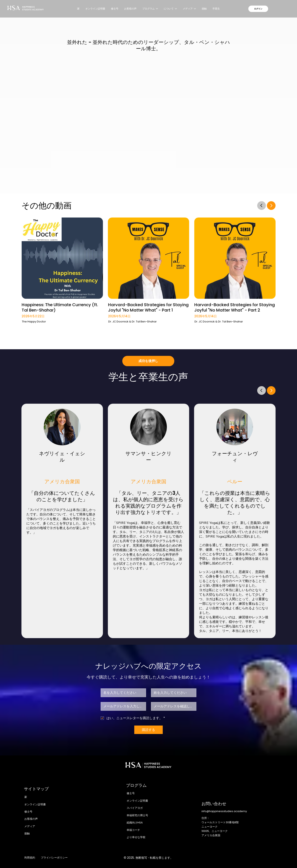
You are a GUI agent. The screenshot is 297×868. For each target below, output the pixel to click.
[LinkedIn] (255, 858)
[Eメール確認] (172, 706)
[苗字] (172, 693)
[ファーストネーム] (122, 693)
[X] (246, 858)
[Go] (262, 205)
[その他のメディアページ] (195, 9)
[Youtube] (264, 858)
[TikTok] (273, 858)
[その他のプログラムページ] (157, 9)
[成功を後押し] (148, 361)
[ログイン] (258, 9)
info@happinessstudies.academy (224, 811)
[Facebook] (229, 858)
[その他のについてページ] (176, 9)
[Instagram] (238, 858)
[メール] (122, 706)
